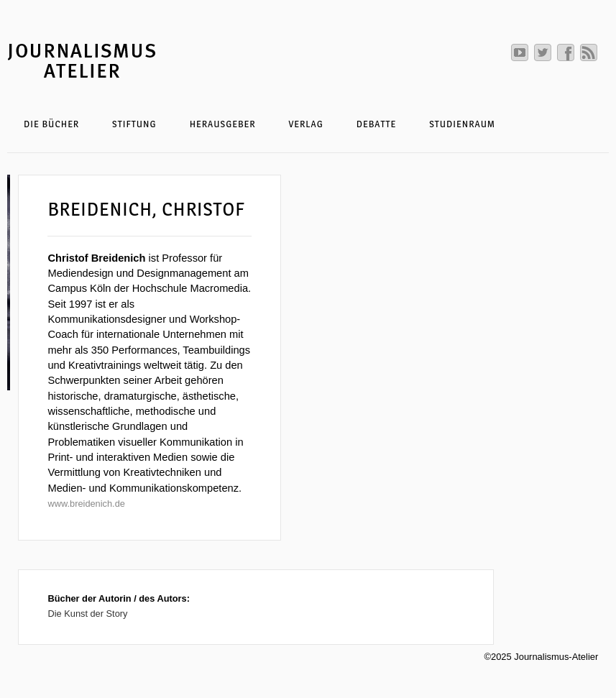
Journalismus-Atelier (140, 60)
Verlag (305, 124)
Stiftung (134, 124)
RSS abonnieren (589, 52)
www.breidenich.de (86, 504)
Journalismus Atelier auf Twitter (543, 52)
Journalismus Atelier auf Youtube (520, 52)
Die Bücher (51, 124)
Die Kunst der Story (87, 614)
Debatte (376, 124)
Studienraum (462, 124)
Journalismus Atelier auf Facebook (566, 52)
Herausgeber (223, 124)
